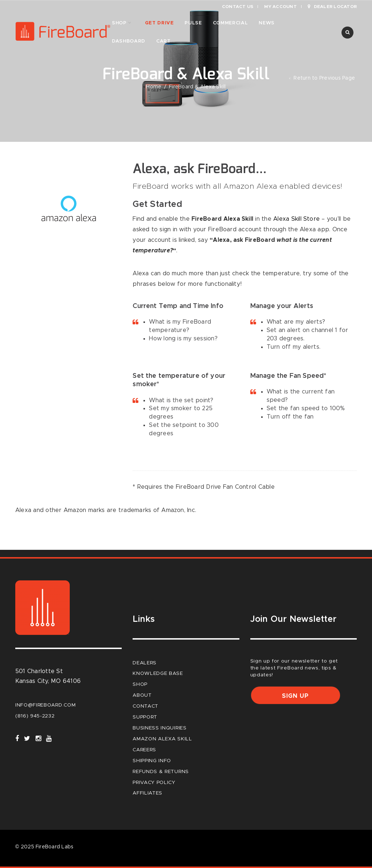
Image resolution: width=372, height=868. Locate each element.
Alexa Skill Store (296, 219)
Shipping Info (152, 761)
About (142, 695)
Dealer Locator (332, 7)
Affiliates (147, 793)
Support (145, 717)
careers (144, 750)
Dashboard (129, 41)
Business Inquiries (159, 728)
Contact (145, 706)
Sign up (295, 696)
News (267, 23)
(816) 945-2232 (35, 716)
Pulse (193, 23)
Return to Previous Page (324, 78)
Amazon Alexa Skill (162, 739)
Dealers (145, 663)
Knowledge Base (158, 673)
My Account (280, 7)
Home (154, 87)
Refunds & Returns (161, 772)
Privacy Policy (154, 783)
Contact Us (238, 7)
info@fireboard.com (45, 705)
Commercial (231, 23)
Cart (163, 41)
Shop (119, 23)
